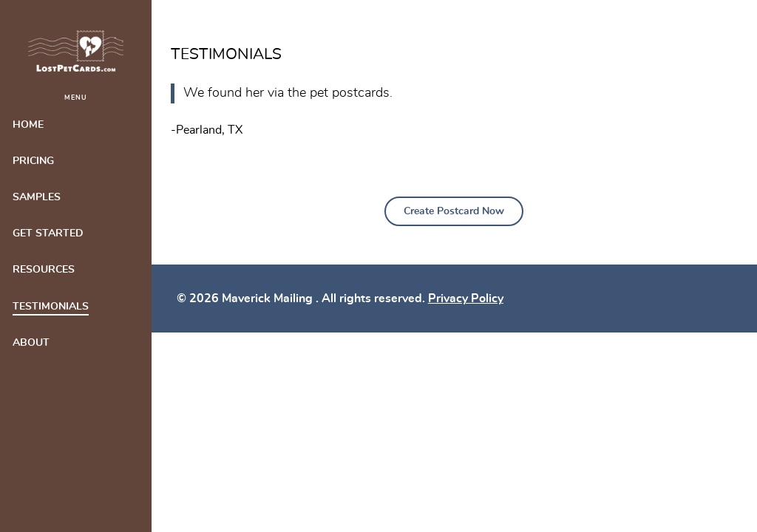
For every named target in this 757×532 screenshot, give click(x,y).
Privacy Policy (466, 299)
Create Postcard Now (454, 211)
